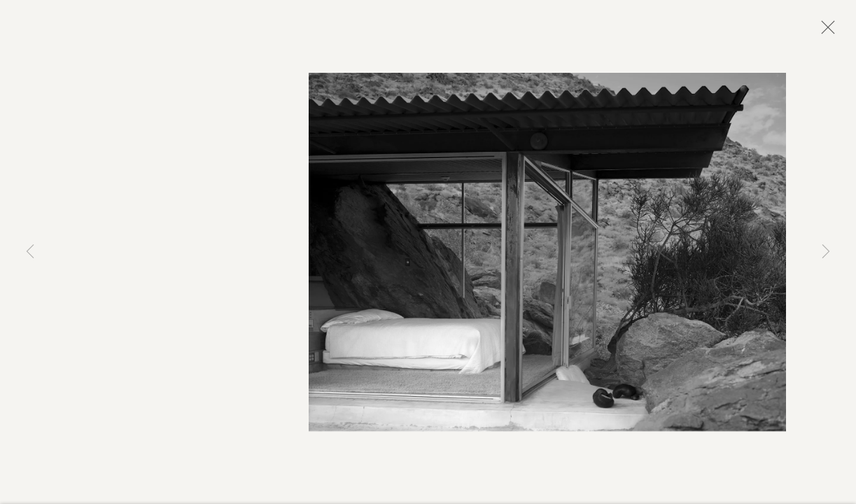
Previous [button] (30, 252)
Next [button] (826, 252)
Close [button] (825, 31)
